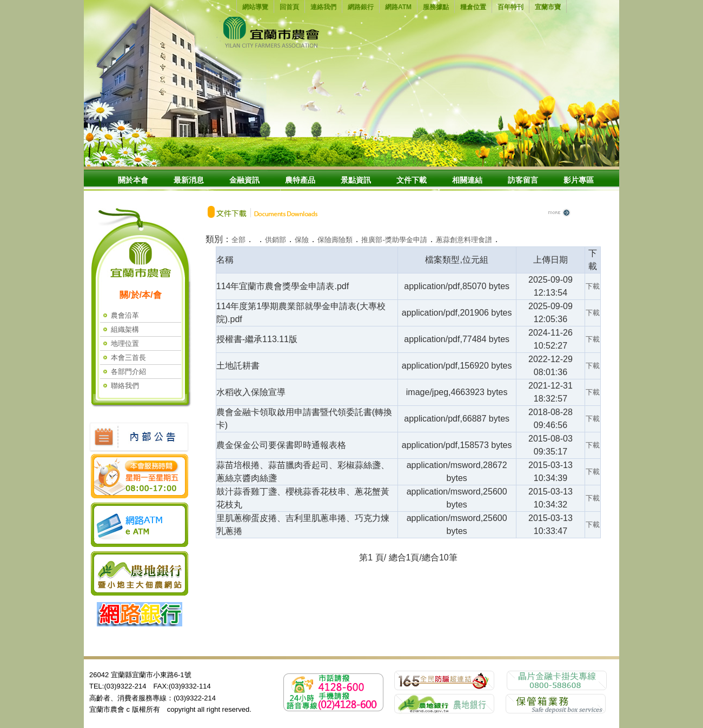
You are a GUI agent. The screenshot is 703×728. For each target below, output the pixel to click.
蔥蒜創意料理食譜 (464, 240)
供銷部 (276, 240)
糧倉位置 (473, 7)
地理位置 (125, 343)
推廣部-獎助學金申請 (394, 240)
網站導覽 (255, 7)
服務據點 (436, 7)
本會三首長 (128, 358)
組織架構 (125, 329)
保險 (302, 240)
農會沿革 (125, 315)
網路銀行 (361, 7)
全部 (238, 240)
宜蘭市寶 (548, 7)
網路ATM (398, 7)
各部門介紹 (128, 372)
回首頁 (289, 7)
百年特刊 (510, 7)
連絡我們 (323, 7)
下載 (593, 286)
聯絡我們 (125, 386)
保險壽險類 (335, 240)
